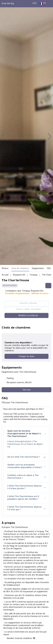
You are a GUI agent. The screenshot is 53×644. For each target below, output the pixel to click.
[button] (3, 137)
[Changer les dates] (26, 356)
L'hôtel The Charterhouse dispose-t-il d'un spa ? (26, 509)
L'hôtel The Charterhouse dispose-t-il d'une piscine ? (26, 488)
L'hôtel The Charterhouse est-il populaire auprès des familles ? (26, 498)
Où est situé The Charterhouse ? (26, 457)
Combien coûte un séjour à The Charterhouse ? (26, 477)
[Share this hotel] (48, 286)
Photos (5, 269)
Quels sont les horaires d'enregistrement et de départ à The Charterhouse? (26, 434)
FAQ (49, 269)
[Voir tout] (26, 390)
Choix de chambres (20, 269)
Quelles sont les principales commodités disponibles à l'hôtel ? (26, 466)
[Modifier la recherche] (26, 315)
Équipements (38, 269)
